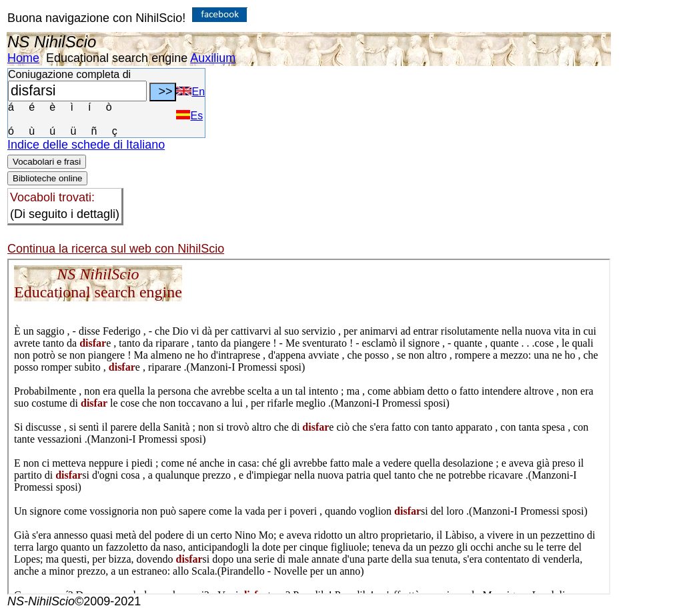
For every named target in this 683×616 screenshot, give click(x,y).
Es (189, 116)
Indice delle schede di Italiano (86, 145)
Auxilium (213, 58)
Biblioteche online (47, 178)
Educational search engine (117, 58)
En (190, 92)
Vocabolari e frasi (47, 162)
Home (23, 58)
